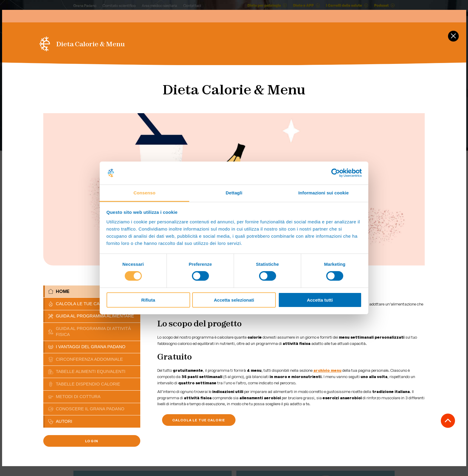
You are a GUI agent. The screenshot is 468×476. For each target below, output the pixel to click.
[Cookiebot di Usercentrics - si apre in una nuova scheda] (336, 173)
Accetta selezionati (234, 300)
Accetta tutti (320, 300)
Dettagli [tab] (234, 193)
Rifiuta (148, 300)
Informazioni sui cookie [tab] (324, 193)
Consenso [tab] (144, 193)
